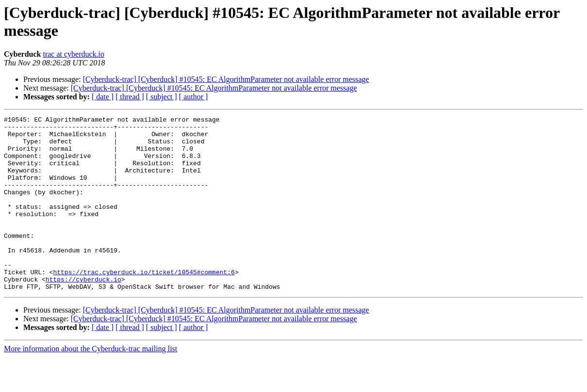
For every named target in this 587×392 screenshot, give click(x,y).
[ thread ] (130, 97)
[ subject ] (162, 97)
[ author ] (194, 97)
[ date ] (103, 97)
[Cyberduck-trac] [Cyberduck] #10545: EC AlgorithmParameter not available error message (226, 79)
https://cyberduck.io (83, 313)
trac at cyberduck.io (73, 54)
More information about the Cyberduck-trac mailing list (90, 384)
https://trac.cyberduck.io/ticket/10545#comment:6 (144, 304)
